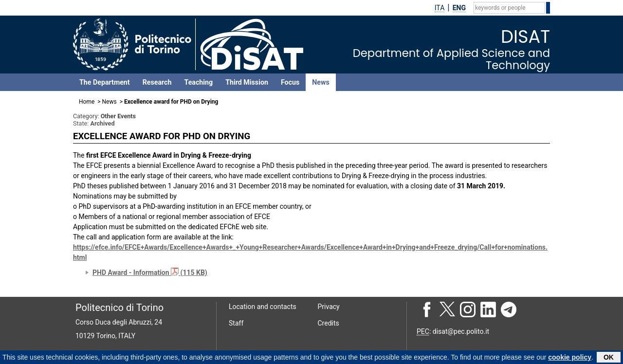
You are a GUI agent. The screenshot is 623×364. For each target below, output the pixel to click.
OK (609, 358)
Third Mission (247, 82)
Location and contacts (263, 307)
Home (87, 102)
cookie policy (570, 358)
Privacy (329, 307)
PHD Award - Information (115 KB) (150, 273)
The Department (105, 82)
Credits (329, 323)
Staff (236, 323)
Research (157, 82)
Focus (290, 82)
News (321, 82)
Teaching (198, 82)
